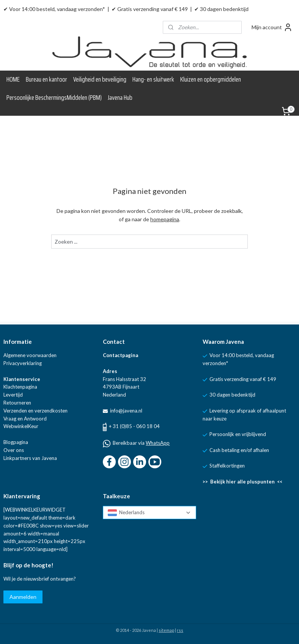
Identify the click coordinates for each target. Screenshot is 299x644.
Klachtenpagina (20, 387)
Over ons (14, 450)
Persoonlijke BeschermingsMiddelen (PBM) (54, 98)
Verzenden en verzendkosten (35, 411)
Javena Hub (120, 98)
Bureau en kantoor (46, 79)
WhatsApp (158, 443)
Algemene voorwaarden (30, 355)
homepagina (165, 220)
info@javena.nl (126, 411)
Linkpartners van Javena (30, 458)
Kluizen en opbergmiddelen (211, 79)
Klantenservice (22, 379)
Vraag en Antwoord (25, 419)
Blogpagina (16, 442)
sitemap (166, 630)
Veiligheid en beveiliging (100, 79)
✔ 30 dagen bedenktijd (221, 9)
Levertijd (13, 395)
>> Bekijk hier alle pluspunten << (242, 482)
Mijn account (272, 27)
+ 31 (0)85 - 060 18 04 (134, 426)
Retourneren (17, 403)
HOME (13, 79)
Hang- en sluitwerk (153, 79)
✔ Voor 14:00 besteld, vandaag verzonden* (54, 9)
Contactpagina (120, 355)
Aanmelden (23, 597)
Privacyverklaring (23, 363)
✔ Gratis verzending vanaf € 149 (150, 9)
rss (180, 630)
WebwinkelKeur (21, 426)
